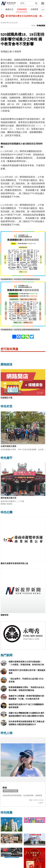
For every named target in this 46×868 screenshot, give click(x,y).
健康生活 (9, 9)
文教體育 (34, 9)
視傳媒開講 (22, 9)
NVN (33, 26)
